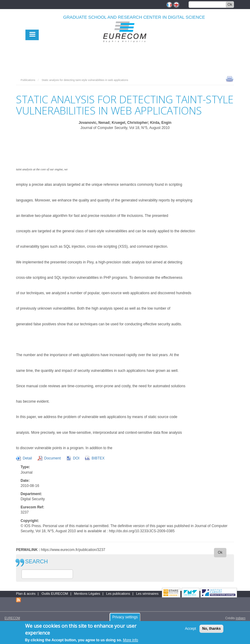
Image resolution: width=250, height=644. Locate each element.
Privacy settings (125, 619)
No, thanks (211, 631)
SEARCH (36, 562)
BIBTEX (98, 458)
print (230, 79)
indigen (241, 618)
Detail (27, 458)
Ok (230, 5)
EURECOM (12, 618)
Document (53, 458)
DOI (76, 458)
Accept (191, 631)
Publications (28, 80)
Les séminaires (147, 594)
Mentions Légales (87, 594)
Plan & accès (26, 594)
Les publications (118, 594)
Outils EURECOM (55, 594)
